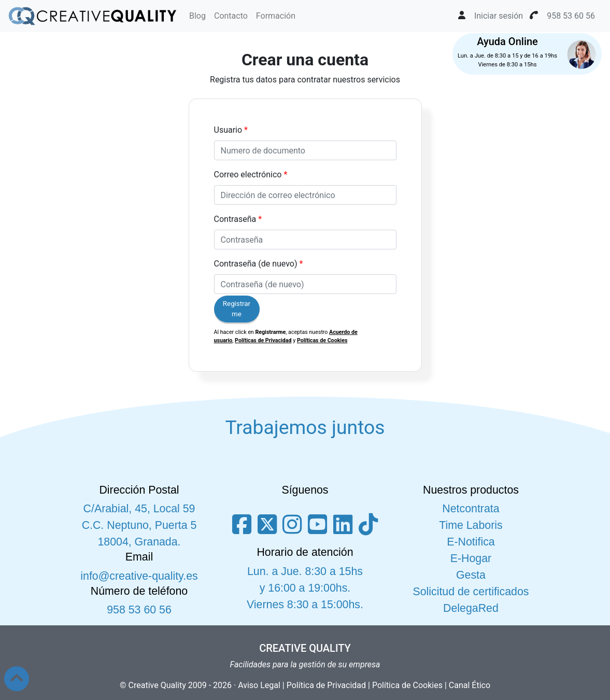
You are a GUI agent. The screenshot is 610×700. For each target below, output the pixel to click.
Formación (276, 16)
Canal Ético (470, 685)
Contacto (231, 16)
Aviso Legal (259, 685)
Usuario (228, 130)
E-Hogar (471, 558)
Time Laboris (471, 525)
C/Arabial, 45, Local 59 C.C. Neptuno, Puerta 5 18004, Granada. (139, 525)
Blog (197, 16)
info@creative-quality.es (139, 576)
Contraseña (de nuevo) (256, 264)
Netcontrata (471, 509)
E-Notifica (471, 542)
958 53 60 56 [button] (571, 16)
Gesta (471, 575)
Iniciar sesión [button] (499, 16)
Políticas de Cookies (322, 340)
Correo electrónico (248, 174)
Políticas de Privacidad (263, 340)
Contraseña (235, 219)
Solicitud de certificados (471, 592)
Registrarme (237, 309)
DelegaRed (471, 608)
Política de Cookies (407, 685)
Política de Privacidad (326, 685)
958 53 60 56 (139, 610)
